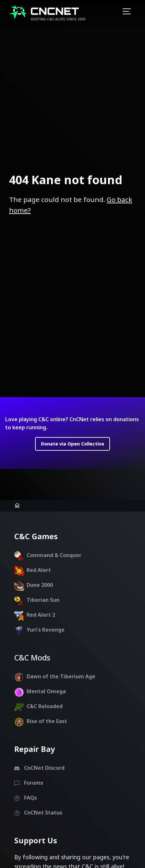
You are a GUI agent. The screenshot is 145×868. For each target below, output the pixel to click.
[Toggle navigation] (127, 12)
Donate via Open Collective (72, 424)
